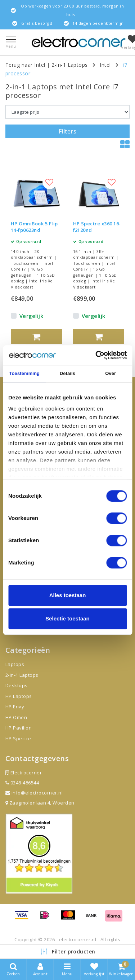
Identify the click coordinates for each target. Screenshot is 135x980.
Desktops (17, 685)
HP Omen (16, 717)
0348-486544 (22, 783)
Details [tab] (67, 373)
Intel (105, 65)
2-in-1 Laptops (70, 65)
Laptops (15, 664)
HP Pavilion (19, 728)
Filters (67, 131)
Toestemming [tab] (25, 373)
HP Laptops (19, 696)
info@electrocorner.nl (34, 793)
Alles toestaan (68, 595)
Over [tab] (111, 373)
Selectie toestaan (67, 618)
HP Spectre (18, 738)
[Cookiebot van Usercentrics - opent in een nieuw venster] (96, 355)
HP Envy (15, 707)
